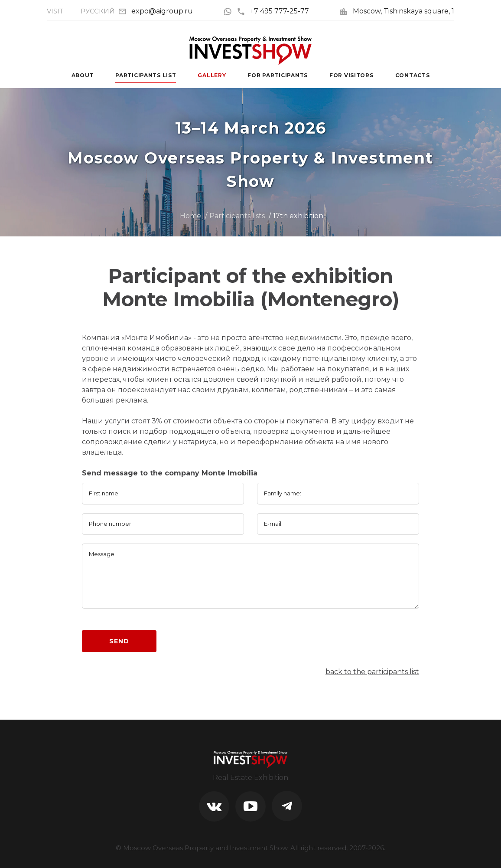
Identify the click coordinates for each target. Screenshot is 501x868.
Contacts (413, 75)
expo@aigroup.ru (162, 11)
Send (119, 641)
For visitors (351, 75)
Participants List (146, 75)
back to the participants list (372, 672)
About (83, 75)
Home (190, 216)
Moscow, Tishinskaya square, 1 (403, 11)
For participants (278, 75)
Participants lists (237, 216)
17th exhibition (298, 216)
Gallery (212, 75)
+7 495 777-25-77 (273, 11)
